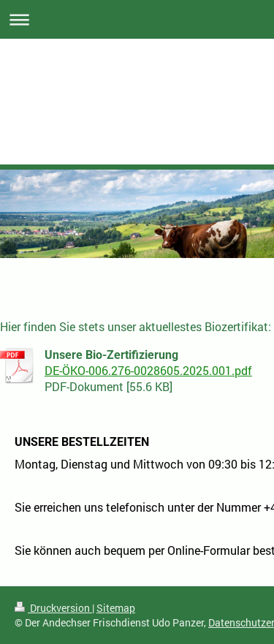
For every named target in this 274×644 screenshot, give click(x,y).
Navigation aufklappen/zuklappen (137, 19)
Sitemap (116, 608)
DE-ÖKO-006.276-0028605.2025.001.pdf (148, 370)
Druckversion (53, 608)
